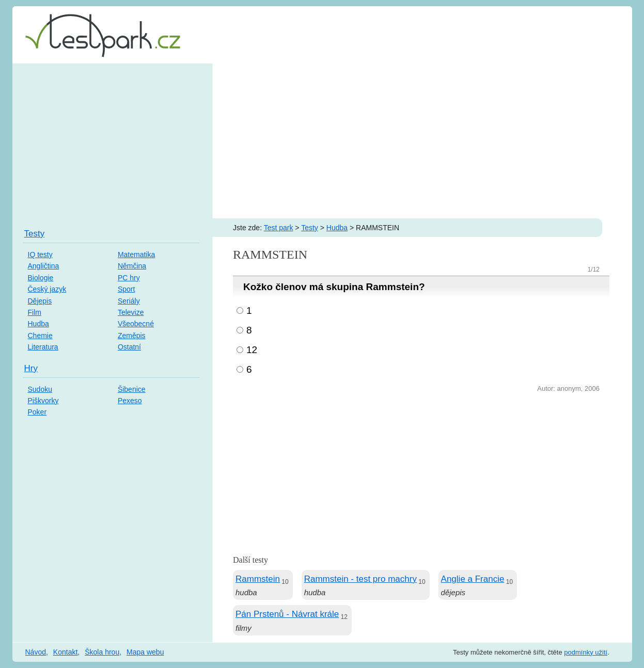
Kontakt (65, 652)
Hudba (337, 228)
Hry (31, 368)
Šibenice (132, 389)
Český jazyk (47, 289)
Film (35, 312)
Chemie (40, 336)
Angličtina (44, 266)
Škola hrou (102, 652)
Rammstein (258, 579)
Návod (36, 652)
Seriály (129, 301)
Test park (279, 228)
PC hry (129, 278)
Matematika (136, 255)
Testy (310, 228)
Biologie (41, 278)
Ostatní (129, 347)
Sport (126, 289)
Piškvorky (43, 401)
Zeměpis (132, 336)
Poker (37, 412)
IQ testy (40, 255)
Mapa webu (145, 652)
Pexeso (130, 401)
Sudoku (40, 389)
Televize (131, 312)
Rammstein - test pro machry (360, 579)
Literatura (43, 347)
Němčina (132, 266)
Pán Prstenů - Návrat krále (287, 614)
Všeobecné (136, 324)
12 (252, 350)
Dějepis (40, 301)
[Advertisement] (322, 141)
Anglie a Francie (473, 579)
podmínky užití (586, 652)
